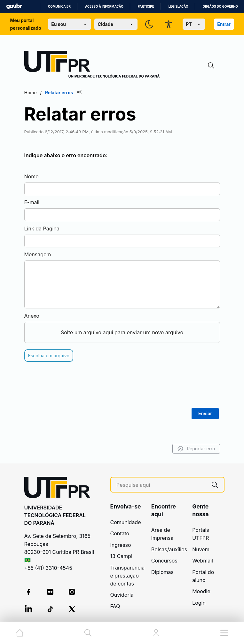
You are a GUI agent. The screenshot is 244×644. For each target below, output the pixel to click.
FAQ (115, 606)
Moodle (201, 591)
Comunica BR (59, 7)
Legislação (178, 7)
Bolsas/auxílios (169, 549)
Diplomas (162, 572)
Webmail (203, 561)
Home (31, 93)
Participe (146, 7)
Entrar (224, 24)
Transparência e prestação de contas (128, 576)
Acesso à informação (104, 7)
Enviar (205, 413)
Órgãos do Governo (220, 7)
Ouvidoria (122, 595)
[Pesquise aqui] (161, 485)
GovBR (14, 7)
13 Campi (121, 556)
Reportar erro (196, 449)
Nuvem (201, 549)
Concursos (164, 561)
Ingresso (121, 545)
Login (199, 603)
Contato (120, 533)
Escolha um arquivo (49, 356)
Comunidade (126, 522)
